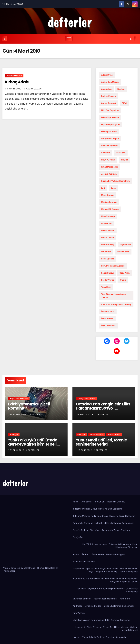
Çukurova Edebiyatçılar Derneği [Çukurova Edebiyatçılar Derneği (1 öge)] (116, 304)
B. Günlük (99, 502)
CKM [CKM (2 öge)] (124, 103)
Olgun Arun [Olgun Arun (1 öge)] (125, 245)
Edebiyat (14, 434)
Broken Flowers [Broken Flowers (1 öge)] (109, 96)
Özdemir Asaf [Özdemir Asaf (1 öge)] (108, 311)
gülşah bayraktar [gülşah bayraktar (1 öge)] (109, 146)
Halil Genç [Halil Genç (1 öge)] (121, 153)
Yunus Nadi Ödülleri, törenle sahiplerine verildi (101, 442)
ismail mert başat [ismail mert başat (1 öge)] (109, 167)
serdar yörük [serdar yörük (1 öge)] (107, 280)
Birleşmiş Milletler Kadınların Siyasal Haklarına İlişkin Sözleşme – (105, 516)
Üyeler (76, 637)
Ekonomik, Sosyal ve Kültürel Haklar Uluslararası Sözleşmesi (103, 523)
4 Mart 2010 (14, 89)
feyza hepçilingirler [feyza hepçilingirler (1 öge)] (111, 124)
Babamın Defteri (14, 76)
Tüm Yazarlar (79, 613)
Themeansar (9, 571)
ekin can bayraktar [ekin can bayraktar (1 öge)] (110, 110)
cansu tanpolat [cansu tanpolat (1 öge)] (109, 103)
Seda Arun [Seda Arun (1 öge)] (125, 273)
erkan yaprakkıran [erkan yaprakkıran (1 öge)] (110, 117)
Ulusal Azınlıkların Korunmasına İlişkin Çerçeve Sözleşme (101, 620)
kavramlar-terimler (82, 599)
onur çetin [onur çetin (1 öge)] (106, 252)
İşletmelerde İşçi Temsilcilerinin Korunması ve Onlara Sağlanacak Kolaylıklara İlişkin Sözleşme (105, 580)
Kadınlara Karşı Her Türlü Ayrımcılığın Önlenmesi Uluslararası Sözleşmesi (107, 590)
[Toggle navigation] (69, 39)
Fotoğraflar (78, 537)
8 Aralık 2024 (86, 414)
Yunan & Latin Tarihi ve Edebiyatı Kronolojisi (104, 637)
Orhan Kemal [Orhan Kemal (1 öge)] (123, 252)
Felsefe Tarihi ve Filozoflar (86, 530)
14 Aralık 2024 (19, 414)
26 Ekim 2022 (85, 450)
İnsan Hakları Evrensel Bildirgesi (108, 554)
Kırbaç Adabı (17, 82)
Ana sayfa (86, 502)
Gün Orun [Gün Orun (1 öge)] (106, 153)
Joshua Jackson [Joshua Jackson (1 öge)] (109, 174)
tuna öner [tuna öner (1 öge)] (106, 287)
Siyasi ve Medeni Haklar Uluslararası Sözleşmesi (109, 606)
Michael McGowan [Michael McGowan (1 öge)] (110, 209)
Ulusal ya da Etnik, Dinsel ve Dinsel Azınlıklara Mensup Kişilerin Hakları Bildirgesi (106, 629)
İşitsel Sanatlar (97, 434)
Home (75, 502)
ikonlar (76, 554)
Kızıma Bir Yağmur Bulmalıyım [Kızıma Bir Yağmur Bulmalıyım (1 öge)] (115, 181)
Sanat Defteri (114, 434)
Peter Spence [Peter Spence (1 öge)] (108, 259)
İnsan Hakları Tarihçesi (84, 561)
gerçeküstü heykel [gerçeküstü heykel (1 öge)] (110, 139)
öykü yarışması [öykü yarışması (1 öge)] (109, 326)
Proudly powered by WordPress (19, 568)
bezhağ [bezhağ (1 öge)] (121, 89)
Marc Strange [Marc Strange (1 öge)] (108, 195)
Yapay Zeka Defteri (19, 399)
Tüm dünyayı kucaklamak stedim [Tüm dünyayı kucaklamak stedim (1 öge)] (113, 296)
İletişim (86, 554)
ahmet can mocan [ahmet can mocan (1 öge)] (110, 82)
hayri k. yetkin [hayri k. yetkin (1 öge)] (108, 160)
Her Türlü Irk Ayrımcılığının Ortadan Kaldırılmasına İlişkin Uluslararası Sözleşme (110, 546)
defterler (35, 414)
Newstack (50, 568)
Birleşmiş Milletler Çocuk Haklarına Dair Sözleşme (97, 509)
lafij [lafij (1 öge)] (103, 188)
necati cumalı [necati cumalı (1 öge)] (108, 237)
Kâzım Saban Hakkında (105, 599)
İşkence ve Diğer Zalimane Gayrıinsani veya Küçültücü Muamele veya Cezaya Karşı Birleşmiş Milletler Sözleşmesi (105, 570)
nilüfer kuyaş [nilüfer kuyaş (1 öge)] (108, 245)
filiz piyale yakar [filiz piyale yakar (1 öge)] (109, 131)
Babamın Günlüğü (116, 502)
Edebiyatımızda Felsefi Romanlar (29, 406)
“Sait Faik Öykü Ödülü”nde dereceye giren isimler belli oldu (33, 444)
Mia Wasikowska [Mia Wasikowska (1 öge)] (109, 202)
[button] (131, 39)
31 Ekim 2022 (17, 450)
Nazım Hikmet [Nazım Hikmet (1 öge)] (108, 230)
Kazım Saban (33, 89)
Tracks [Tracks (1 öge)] (123, 280)
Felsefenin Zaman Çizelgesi (116, 530)
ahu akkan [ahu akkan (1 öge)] (106, 89)
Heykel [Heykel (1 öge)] (124, 160)
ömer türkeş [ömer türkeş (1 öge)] (107, 319)
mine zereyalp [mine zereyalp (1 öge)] (108, 216)
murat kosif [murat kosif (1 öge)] (107, 223)
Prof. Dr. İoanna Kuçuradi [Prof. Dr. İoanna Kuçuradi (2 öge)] (113, 266)
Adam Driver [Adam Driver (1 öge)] (107, 75)
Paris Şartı (125, 599)
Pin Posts (77, 606)
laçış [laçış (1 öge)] (114, 188)
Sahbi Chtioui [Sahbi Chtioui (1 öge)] (107, 273)
